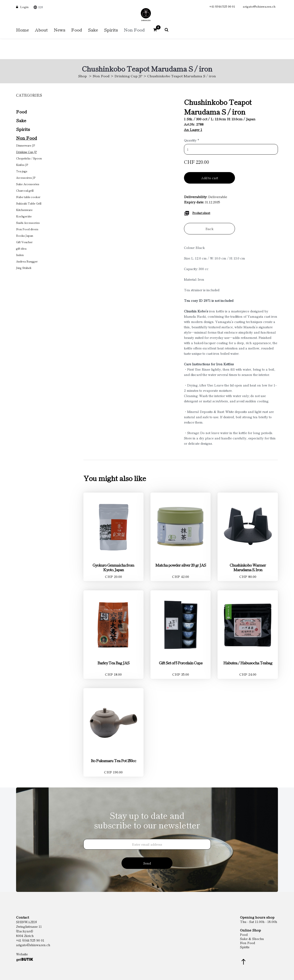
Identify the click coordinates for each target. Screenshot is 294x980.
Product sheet (201, 213)
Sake (21, 120)
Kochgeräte (24, 216)
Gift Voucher (24, 242)
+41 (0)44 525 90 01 (222, 6)
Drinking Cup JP (128, 76)
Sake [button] (93, 30)
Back (210, 229)
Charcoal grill (25, 190)
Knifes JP (22, 165)
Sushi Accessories (28, 223)
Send (147, 863)
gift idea (21, 248)
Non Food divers (27, 229)
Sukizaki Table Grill (29, 203)
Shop (82, 76)
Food (21, 111)
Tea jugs (22, 171)
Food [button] (77, 30)
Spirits (23, 129)
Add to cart (210, 178)
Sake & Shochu (252, 939)
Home (23, 30)
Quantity (192, 140)
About (41, 30)
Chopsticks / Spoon (29, 158)
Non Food (101, 76)
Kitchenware (24, 210)
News (59, 30)
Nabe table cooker (28, 197)
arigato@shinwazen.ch (259, 6)
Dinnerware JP (25, 145)
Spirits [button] (111, 30)
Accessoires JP (26, 177)
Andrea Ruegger (27, 261)
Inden (20, 255)
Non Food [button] (134, 30)
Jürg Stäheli (24, 268)
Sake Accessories (28, 184)
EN (41, 7)
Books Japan (25, 235)
